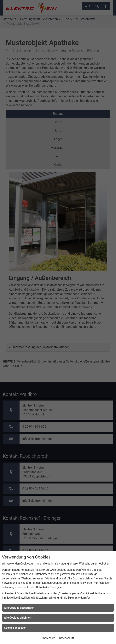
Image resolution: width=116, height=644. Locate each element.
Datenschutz (67, 638)
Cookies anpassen (15, 628)
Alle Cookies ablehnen (18, 618)
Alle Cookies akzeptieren (19, 608)
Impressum (49, 638)
